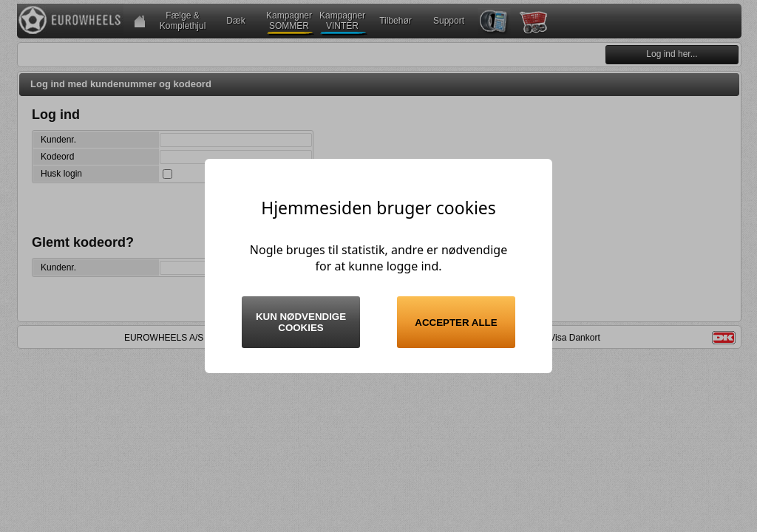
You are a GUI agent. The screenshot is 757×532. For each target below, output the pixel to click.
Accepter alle (456, 323)
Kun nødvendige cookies (301, 322)
